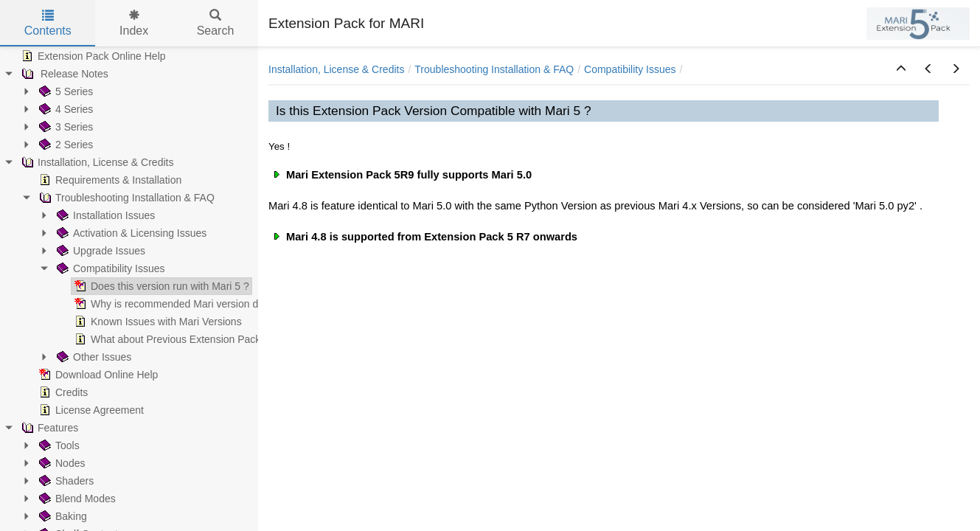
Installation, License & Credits (336, 69)
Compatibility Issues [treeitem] (110, 268)
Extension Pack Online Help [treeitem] (92, 56)
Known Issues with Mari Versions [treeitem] (157, 322)
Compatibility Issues (630, 69)
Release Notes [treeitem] (63, 74)
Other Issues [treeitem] (93, 357)
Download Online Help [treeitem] (97, 375)
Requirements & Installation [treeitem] (109, 180)
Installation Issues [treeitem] (104, 215)
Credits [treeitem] (62, 392)
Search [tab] (216, 23)
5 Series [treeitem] (65, 91)
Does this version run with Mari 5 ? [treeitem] (160, 286)
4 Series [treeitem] (65, 109)
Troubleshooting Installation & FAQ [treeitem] (125, 198)
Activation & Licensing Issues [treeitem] (130, 233)
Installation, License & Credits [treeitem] (96, 162)
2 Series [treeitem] (65, 145)
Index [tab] (134, 23)
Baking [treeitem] (62, 516)
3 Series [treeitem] (65, 127)
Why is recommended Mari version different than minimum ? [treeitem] (219, 304)
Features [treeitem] (48, 428)
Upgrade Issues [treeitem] (100, 251)
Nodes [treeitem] (60, 463)
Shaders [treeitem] (65, 481)
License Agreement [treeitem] (90, 410)
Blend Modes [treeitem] (76, 499)
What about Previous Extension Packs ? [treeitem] (173, 339)
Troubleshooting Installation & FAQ (494, 69)
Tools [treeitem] (58, 445)
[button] (901, 69)
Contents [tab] (48, 23)
